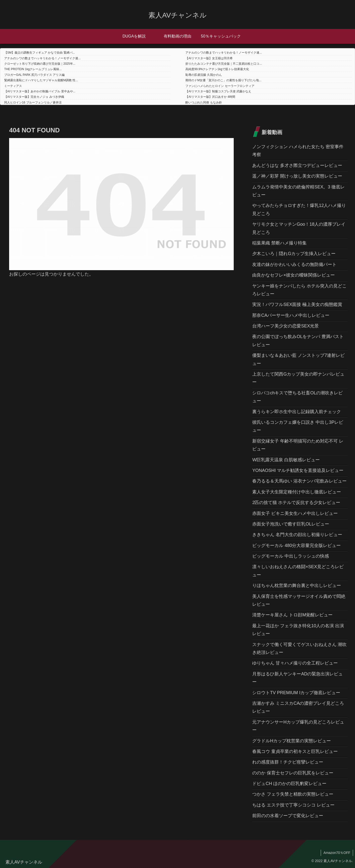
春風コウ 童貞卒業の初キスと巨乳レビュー (295, 751)
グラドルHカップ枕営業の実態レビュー (292, 741)
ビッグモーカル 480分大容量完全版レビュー (296, 545)
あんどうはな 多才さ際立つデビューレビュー (297, 165)
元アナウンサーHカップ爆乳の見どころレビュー (298, 726)
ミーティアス (13, 86)
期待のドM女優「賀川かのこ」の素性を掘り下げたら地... (223, 80)
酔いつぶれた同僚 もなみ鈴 (204, 102)
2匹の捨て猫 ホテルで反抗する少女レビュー (296, 503)
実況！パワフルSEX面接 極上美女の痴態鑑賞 (297, 304)
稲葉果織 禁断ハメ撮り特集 (279, 243)
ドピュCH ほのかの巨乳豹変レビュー (289, 784)
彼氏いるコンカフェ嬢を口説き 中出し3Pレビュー (298, 426)
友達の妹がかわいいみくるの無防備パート (294, 264)
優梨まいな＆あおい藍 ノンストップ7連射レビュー (298, 359)
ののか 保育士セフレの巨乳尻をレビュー (293, 773)
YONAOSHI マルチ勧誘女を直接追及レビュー (298, 470)
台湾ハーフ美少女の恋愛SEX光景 (285, 326)
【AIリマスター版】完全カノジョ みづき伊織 (34, 97)
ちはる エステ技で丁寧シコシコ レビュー (293, 805)
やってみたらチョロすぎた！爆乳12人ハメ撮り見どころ (299, 209)
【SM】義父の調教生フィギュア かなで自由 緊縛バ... (40, 53)
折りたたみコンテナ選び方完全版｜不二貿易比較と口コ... (224, 64)
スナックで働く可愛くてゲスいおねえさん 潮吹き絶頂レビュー (299, 648)
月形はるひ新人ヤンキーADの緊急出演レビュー (297, 678)
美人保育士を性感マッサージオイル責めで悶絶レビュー (299, 600)
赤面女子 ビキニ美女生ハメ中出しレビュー (295, 513)
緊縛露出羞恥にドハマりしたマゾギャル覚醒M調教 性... (41, 80)
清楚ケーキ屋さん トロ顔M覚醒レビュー (292, 615)
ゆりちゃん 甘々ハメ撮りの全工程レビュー (295, 663)
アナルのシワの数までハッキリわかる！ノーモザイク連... (224, 53)
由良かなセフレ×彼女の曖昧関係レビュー (293, 275)
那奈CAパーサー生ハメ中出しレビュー (291, 315)
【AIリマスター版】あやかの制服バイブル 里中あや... (40, 91)
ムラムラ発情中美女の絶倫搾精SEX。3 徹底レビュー (298, 191)
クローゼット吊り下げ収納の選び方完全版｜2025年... (40, 64)
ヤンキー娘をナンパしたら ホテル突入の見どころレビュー (299, 290)
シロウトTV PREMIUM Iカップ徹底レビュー (296, 693)
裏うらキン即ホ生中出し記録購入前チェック (297, 412)
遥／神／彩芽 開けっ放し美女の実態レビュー (297, 176)
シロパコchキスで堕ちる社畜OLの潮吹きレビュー (297, 397)
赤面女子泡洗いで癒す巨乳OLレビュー (291, 524)
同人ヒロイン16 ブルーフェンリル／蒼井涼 (33, 102)
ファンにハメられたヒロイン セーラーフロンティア (220, 86)
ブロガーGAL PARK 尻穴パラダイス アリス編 (34, 75)
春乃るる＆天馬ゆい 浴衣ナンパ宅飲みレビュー (299, 481)
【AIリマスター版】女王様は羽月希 (209, 58)
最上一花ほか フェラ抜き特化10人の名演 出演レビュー (298, 630)
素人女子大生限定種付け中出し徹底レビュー (297, 492)
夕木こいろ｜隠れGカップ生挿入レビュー (294, 254)
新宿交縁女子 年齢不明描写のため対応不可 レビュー (298, 445)
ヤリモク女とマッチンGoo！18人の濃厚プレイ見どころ (299, 228)
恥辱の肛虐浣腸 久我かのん (204, 75)
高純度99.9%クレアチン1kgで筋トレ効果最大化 (217, 69)
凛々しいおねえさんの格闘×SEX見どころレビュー (298, 571)
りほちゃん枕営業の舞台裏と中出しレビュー (297, 585)
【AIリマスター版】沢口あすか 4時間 (210, 97)
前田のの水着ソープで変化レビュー (288, 816)
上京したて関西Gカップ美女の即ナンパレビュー (298, 378)
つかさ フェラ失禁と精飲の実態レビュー (293, 794)
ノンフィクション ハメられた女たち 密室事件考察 (298, 151)
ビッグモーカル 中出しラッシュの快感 (291, 556)
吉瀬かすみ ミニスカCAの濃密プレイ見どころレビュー (298, 707)
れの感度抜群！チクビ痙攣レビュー (288, 762)
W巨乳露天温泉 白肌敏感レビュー (286, 460)
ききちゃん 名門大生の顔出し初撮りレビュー (297, 535)
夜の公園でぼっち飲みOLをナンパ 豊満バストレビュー (298, 341)
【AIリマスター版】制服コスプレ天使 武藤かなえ (218, 91)
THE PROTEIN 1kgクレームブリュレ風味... (33, 69)
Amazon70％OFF (337, 853)
